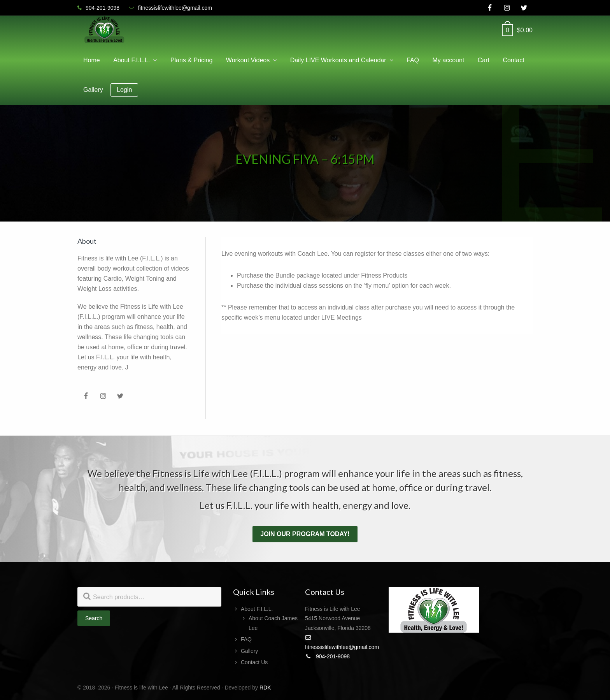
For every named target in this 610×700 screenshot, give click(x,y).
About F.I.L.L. (257, 609)
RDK (265, 688)
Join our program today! (305, 534)
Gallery (249, 651)
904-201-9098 (327, 656)
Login (124, 90)
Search (94, 618)
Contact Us (254, 662)
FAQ (246, 639)
